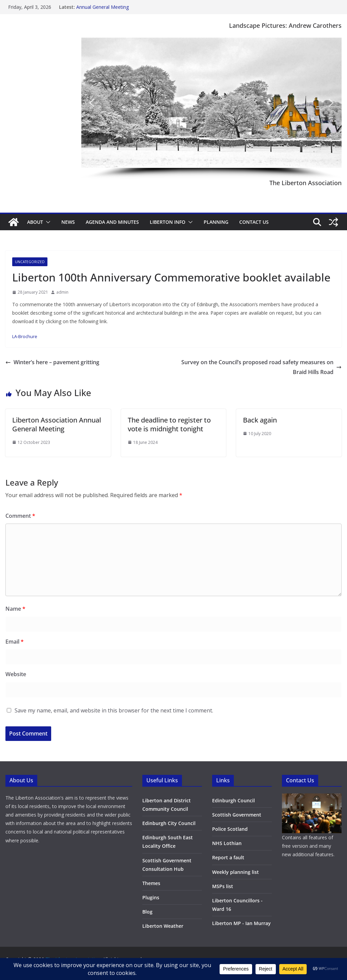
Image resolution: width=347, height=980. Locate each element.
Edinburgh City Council (169, 823)
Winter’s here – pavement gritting (52, 362)
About (35, 222)
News (68, 222)
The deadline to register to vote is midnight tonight (169, 424)
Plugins (151, 897)
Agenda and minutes (112, 222)
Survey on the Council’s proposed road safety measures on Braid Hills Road (261, 367)
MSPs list (223, 886)
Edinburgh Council (233, 800)
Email (15, 642)
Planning (216, 222)
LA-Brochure (25, 336)
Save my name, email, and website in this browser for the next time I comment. (114, 710)
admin (62, 292)
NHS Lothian (227, 843)
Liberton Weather (163, 926)
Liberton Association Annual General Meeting (57, 424)
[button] (92, 103)
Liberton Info (168, 222)
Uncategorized (30, 262)
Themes (151, 883)
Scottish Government (237, 815)
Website (16, 674)
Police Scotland (230, 829)
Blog (147, 912)
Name (15, 609)
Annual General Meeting (103, 7)
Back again (260, 420)
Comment (20, 516)
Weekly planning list (236, 872)
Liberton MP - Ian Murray (241, 923)
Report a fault (228, 857)
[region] (211, 109)
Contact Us (254, 222)
